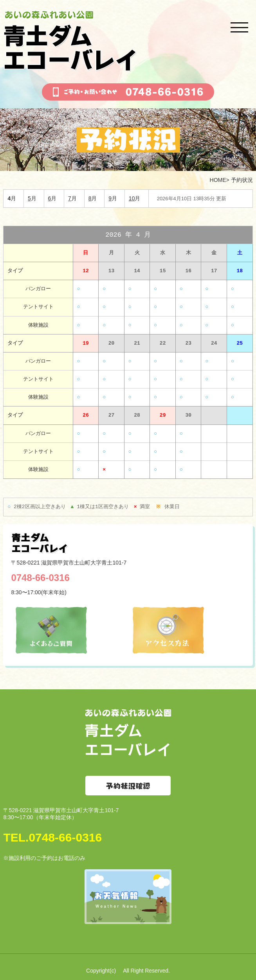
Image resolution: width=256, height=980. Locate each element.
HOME (218, 180)
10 (132, 198)
